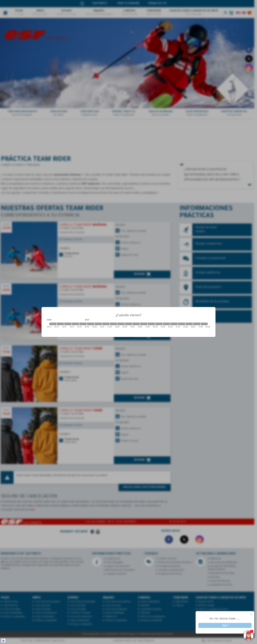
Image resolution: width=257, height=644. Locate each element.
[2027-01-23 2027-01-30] (113, 324)
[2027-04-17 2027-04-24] (204, 324)
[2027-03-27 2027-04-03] (182, 324)
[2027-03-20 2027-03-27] (174, 324)
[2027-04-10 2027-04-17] (197, 324)
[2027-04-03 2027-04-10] (189, 324)
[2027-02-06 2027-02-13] (128, 324)
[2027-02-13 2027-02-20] (136, 324)
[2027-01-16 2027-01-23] (106, 324)
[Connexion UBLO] (3, 641)
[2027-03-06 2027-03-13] (159, 324)
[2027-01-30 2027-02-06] (121, 324)
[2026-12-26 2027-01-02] (83, 324)
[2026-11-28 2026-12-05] (53, 324)
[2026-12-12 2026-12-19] (68, 324)
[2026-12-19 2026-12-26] (75, 324)
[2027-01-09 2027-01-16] (98, 324)
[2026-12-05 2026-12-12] (60, 324)
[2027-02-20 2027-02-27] (144, 324)
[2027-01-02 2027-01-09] (91, 324)
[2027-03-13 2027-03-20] (166, 324)
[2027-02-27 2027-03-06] (151, 324)
